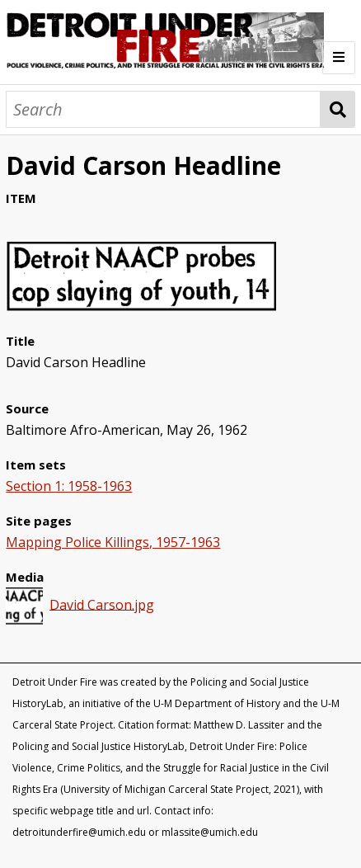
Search (338, 109)
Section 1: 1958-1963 (69, 486)
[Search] (163, 109)
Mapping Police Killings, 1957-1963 (113, 542)
